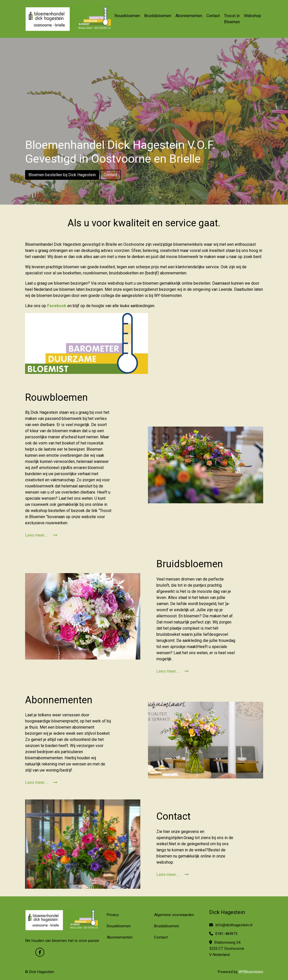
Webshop (253, 16)
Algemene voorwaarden (174, 915)
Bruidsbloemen (158, 16)
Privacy (113, 915)
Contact (213, 16)
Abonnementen (189, 16)
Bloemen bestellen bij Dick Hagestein (62, 175)
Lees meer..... (41, 535)
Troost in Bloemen (232, 19)
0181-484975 (223, 934)
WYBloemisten (251, 972)
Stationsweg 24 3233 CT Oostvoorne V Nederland (227, 949)
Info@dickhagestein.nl (231, 925)
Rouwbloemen (127, 16)
